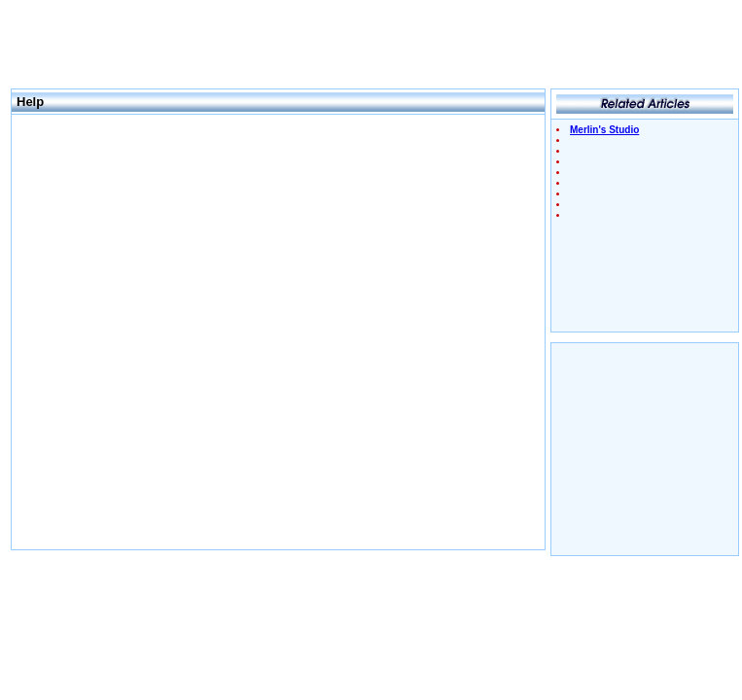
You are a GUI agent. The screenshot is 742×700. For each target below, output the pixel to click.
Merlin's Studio (604, 130)
